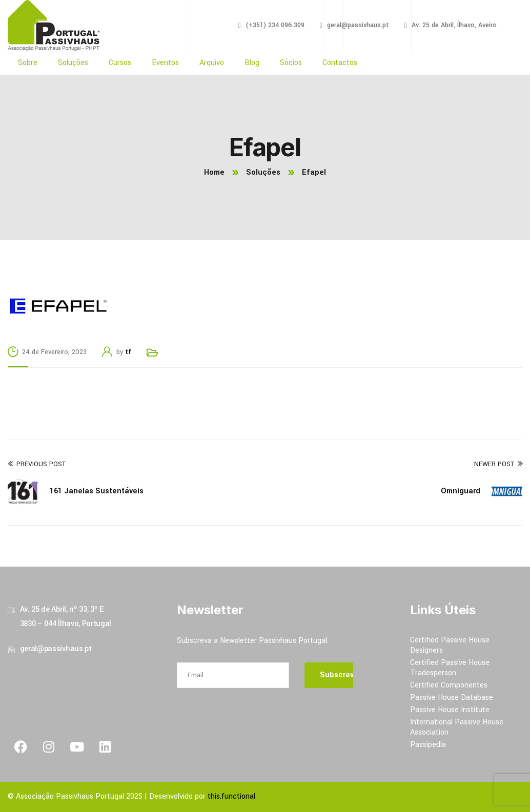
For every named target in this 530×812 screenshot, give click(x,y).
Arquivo (212, 63)
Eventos (165, 63)
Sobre (28, 63)
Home (214, 172)
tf (128, 352)
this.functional (231, 796)
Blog (252, 63)
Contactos (340, 63)
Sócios (291, 63)
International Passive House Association (457, 727)
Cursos (120, 63)
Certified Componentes (449, 685)
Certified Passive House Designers (450, 645)
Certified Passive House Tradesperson (450, 668)
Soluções (73, 63)
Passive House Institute (450, 710)
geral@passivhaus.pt (358, 25)
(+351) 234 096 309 (275, 25)
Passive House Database (452, 698)
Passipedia (428, 745)
